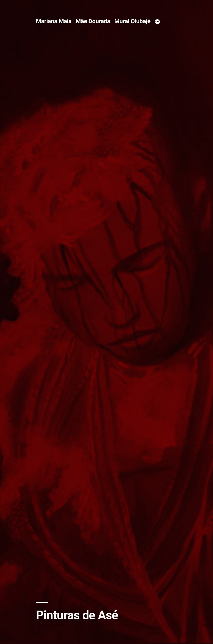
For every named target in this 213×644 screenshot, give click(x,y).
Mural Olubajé (132, 21)
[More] (157, 22)
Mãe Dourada (93, 21)
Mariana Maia (54, 21)
